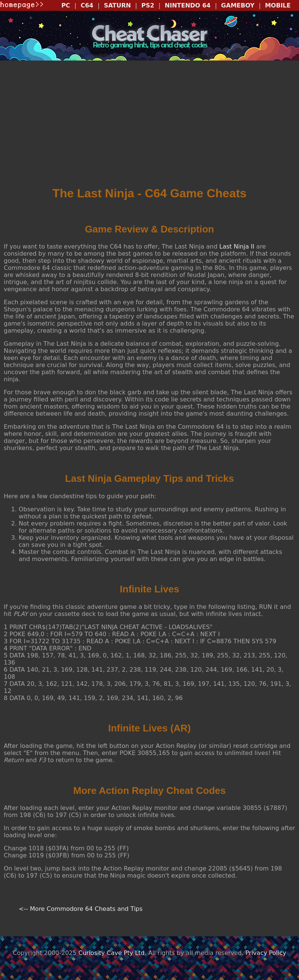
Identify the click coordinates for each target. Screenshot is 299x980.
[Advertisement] (149, 126)
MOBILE (278, 5)
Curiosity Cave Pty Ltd (112, 953)
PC (66, 5)
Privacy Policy (266, 953)
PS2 (148, 5)
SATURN (117, 5)
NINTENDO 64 (188, 5)
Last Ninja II (237, 246)
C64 (87, 5)
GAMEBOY (238, 5)
